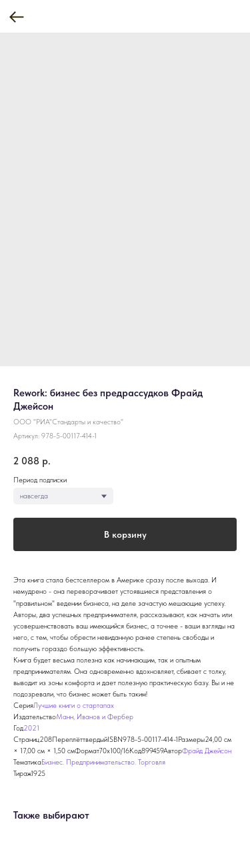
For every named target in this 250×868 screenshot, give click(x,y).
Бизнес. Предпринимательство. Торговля (103, 762)
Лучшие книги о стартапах (74, 706)
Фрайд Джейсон (207, 751)
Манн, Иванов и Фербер (95, 717)
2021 (31, 728)
